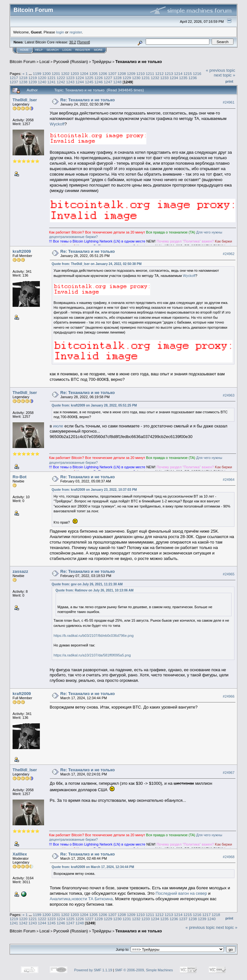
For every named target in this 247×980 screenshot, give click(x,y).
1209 (131, 73)
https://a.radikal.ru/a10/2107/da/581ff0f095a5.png (92, 655)
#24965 (229, 574)
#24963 (229, 395)
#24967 (229, 773)
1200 (46, 73)
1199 (37, 73)
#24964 (229, 480)
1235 (183, 78)
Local (45, 62)
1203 (75, 73)
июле (58, 426)
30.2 (73, 42)
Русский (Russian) (71, 62)
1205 (94, 73)
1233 (164, 78)
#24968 (229, 857)
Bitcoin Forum (23, 62)
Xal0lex (20, 854)
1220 (42, 78)
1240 (42, 82)
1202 (65, 73)
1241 (51, 82)
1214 (178, 73)
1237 (14, 82)
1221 (51, 78)
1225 (89, 78)
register (76, 32)
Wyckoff (57, 124)
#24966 (229, 696)
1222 (61, 78)
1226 (98, 78)
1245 (89, 82)
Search (53, 50)
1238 (23, 82)
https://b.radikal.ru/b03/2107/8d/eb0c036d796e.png (94, 636)
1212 (160, 73)
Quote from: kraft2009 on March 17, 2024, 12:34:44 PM (93, 867)
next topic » (225, 75)
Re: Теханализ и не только (88, 100)
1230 (136, 78)
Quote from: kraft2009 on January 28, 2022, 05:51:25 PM (94, 405)
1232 (155, 78)
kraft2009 (22, 251)
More (98, 50)
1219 (33, 78)
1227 (108, 78)
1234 (174, 78)
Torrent (84, 42)
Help (39, 50)
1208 (122, 73)
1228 (117, 78)
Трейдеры (102, 62)
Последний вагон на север (181, 893)
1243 (70, 82)
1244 (80, 82)
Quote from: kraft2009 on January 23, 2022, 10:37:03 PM (94, 490)
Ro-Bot (19, 477)
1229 (127, 78)
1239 (33, 82)
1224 (80, 78)
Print (229, 81)
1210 (141, 73)
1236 (193, 78)
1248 (117, 82)
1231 (146, 78)
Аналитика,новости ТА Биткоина (81, 899)
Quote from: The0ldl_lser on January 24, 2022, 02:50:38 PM (97, 264)
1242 (61, 82)
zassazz (20, 571)
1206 (103, 73)
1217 (14, 78)
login (60, 32)
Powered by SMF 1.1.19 (93, 970)
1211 (150, 73)
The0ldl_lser (25, 100)
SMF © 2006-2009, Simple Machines (144, 970)
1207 (112, 73)
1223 (70, 78)
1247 (108, 82)
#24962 (229, 254)
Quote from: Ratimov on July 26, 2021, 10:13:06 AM (95, 590)
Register (83, 50)
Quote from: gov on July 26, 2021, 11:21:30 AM (87, 584)
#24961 (229, 102)
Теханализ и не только (138, 62)
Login (67, 50)
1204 (84, 73)
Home (24, 50)
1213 (169, 73)
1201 (56, 73)
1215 (188, 73)
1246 (98, 82)
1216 (197, 73)
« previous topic (220, 70)
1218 (23, 78)
